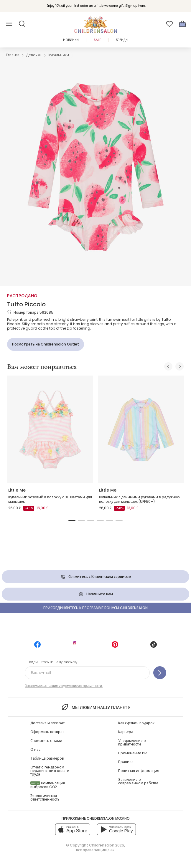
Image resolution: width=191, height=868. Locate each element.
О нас (35, 749)
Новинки (71, 40)
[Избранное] (169, 24)
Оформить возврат (47, 732)
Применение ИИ (133, 753)
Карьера (126, 732)
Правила (126, 762)
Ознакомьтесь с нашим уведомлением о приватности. (64, 686)
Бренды (122, 40)
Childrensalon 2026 (107, 845)
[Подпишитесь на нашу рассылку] (160, 673)
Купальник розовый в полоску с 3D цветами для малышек (50, 499)
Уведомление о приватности (132, 742)
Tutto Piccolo (26, 304)
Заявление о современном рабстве (138, 781)
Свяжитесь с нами (46, 741)
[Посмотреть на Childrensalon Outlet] (46, 344)
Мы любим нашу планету (95, 707)
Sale (97, 40)
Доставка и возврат (47, 723)
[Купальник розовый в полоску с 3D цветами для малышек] (50, 429)
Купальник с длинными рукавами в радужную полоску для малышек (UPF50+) (139, 499)
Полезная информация (139, 771)
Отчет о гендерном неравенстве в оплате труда (50, 771)
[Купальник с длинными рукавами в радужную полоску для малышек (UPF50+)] (141, 429)
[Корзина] (182, 24)
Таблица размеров (47, 758)
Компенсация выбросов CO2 (48, 785)
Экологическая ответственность (45, 797)
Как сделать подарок (136, 723)
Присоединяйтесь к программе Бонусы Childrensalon (95, 608)
